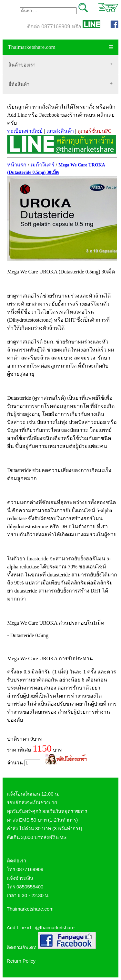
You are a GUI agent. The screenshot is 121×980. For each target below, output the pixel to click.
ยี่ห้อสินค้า (19, 84)
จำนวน (24, 763)
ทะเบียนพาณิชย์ (25, 131)
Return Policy (21, 961)
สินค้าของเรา (22, 65)
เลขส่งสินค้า (60, 131)
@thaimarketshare (55, 927)
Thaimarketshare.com (32, 47)
